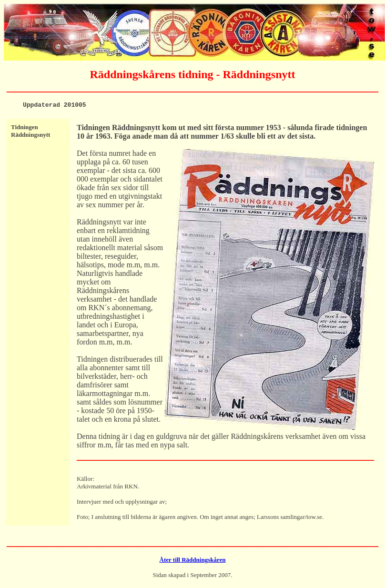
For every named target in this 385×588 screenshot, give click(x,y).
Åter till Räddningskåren (193, 561)
